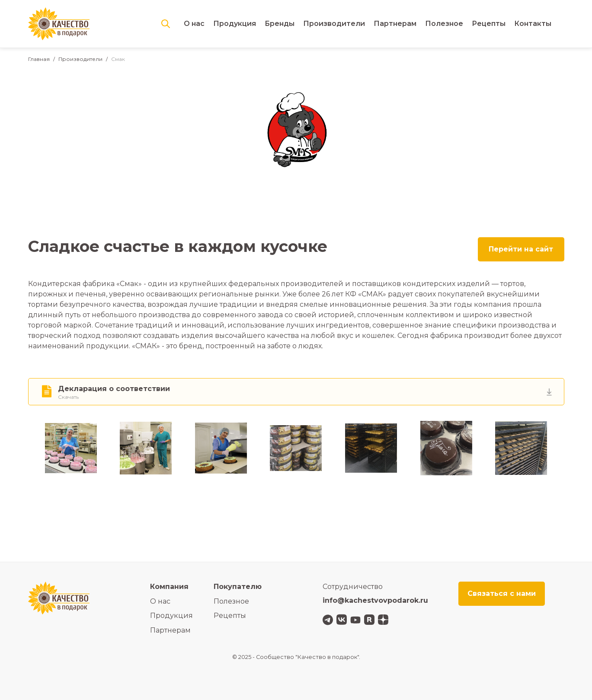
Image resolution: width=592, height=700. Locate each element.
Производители (334, 24)
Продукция (235, 24)
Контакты (533, 24)
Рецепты (489, 24)
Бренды (280, 24)
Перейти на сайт (521, 249)
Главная (39, 59)
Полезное (444, 24)
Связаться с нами (502, 593)
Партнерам (395, 24)
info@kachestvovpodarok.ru (375, 600)
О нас (194, 24)
